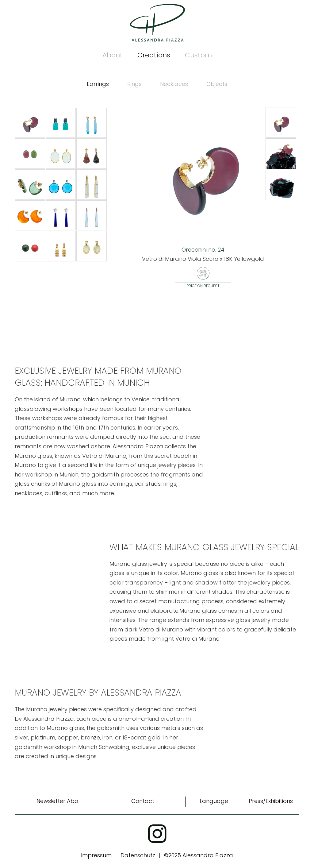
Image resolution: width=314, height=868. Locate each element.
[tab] (98, 84)
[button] (281, 123)
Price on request (203, 286)
